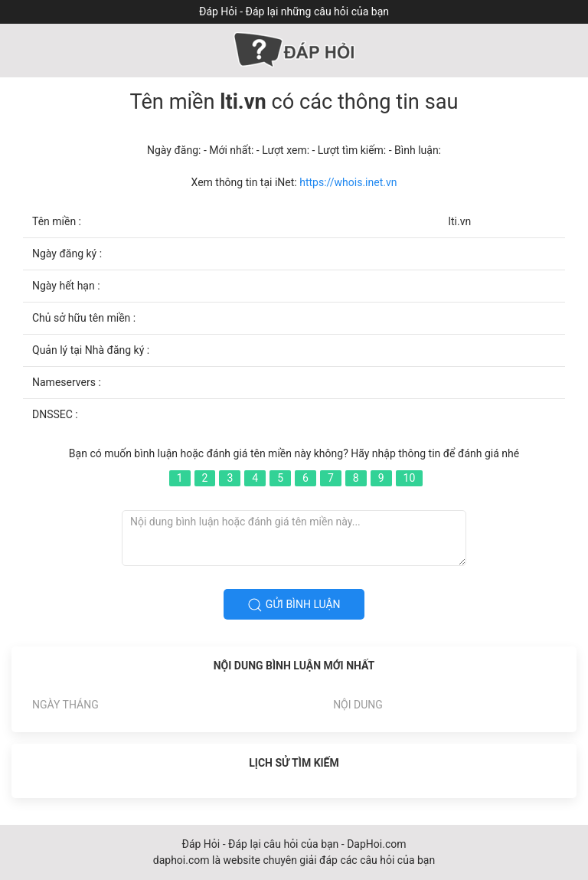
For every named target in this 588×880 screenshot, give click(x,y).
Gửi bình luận (294, 605)
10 (410, 478)
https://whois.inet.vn (348, 182)
